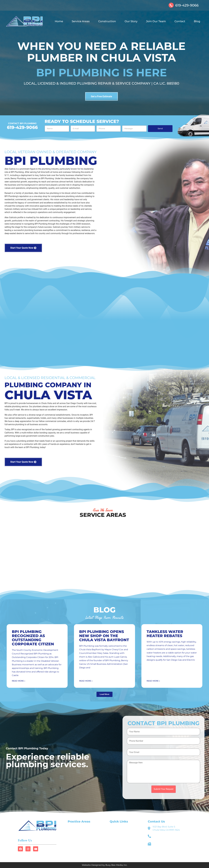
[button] (104, 694)
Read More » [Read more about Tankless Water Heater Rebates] (153, 681)
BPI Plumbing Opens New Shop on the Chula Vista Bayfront (104, 636)
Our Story (131, 21)
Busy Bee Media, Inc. (116, 865)
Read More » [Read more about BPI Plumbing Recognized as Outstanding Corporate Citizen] (19, 681)
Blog (197, 21)
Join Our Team (156, 21)
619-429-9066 (187, 5)
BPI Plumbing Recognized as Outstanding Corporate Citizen (33, 638)
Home (59, 21)
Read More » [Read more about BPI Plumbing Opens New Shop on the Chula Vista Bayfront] (86, 681)
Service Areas (81, 21)
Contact (180, 21)
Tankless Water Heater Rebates (165, 634)
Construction (107, 21)
